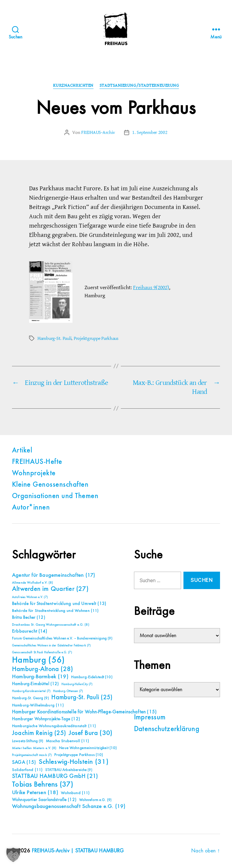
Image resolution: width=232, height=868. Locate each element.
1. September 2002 (150, 132)
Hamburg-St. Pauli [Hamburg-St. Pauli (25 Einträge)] (82, 697)
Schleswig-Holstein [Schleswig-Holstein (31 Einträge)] (74, 762)
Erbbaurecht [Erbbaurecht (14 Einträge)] (30, 631)
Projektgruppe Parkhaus (96, 338)
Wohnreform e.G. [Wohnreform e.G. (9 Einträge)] (95, 800)
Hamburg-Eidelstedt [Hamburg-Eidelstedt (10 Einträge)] (92, 677)
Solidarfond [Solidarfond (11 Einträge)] (27, 770)
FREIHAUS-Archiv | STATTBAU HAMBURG (78, 851)
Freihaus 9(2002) (151, 287)
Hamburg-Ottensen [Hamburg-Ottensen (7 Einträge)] (68, 691)
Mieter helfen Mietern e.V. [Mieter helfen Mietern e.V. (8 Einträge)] (34, 748)
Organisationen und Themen (55, 496)
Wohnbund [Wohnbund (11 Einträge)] (75, 793)
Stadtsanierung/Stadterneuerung (139, 86)
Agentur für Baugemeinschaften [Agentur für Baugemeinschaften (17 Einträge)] (54, 575)
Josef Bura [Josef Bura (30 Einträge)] (91, 733)
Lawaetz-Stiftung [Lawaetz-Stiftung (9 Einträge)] (28, 741)
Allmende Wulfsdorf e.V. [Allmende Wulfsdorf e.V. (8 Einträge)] (33, 583)
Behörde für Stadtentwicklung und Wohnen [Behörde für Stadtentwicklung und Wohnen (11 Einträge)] (55, 611)
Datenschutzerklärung (167, 729)
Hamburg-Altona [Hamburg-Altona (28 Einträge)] (42, 669)
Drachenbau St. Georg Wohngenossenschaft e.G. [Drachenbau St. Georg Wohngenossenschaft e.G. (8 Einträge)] (51, 625)
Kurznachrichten (73, 86)
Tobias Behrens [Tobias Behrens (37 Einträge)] (43, 785)
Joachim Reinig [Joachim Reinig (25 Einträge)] (39, 733)
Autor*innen (31, 508)
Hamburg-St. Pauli (54, 338)
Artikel (22, 451)
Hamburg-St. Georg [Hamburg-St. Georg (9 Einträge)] (30, 698)
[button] (13, 855)
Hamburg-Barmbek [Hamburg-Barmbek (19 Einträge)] (40, 677)
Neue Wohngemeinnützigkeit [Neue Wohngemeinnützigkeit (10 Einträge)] (88, 748)
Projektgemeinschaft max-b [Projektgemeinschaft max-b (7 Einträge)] (32, 755)
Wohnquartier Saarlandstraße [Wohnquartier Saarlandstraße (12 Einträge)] (44, 800)
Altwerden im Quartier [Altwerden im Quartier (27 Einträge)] (50, 589)
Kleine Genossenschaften (50, 485)
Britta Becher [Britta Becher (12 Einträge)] (29, 617)
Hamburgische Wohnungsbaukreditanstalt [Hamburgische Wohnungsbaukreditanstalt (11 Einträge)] (54, 726)
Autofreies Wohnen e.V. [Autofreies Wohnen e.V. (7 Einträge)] (30, 597)
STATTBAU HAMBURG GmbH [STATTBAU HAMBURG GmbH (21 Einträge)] (55, 776)
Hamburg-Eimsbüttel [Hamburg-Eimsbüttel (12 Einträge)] (36, 684)
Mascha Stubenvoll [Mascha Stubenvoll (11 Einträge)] (67, 741)
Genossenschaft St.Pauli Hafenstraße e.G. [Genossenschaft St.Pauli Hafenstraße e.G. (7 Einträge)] (42, 652)
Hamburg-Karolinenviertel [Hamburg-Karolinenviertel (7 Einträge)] (31, 691)
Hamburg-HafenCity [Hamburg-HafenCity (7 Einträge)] (77, 684)
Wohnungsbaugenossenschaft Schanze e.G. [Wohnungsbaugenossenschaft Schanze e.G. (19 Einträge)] (69, 806)
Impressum (150, 718)
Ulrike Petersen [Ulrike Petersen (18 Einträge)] (35, 792)
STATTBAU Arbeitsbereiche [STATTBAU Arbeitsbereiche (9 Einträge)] (69, 770)
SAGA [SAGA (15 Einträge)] (24, 762)
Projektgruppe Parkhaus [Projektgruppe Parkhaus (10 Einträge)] (79, 755)
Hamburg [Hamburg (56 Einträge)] (39, 660)
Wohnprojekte (34, 473)
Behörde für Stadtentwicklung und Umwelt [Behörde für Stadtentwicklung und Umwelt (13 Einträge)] (59, 604)
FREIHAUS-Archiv (98, 132)
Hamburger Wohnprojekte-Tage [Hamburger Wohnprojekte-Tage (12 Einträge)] (46, 719)
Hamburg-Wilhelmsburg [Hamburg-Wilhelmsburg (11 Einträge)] (38, 705)
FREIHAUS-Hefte (37, 462)
